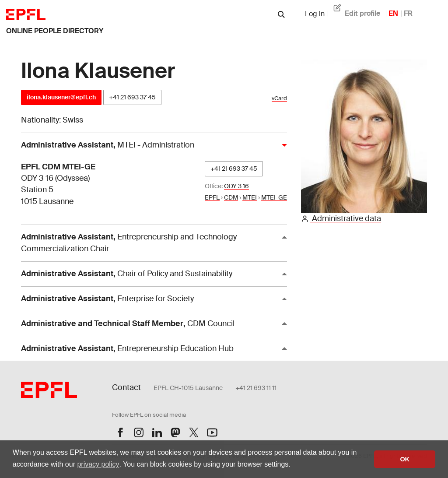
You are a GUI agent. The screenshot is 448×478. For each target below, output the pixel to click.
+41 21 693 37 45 (132, 97)
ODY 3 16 (236, 186)
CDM (231, 197)
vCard (279, 98)
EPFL (212, 197)
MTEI (250, 197)
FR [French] (408, 13)
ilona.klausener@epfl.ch (61, 97)
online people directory (55, 31)
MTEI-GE (274, 197)
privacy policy (98, 464)
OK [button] (405, 459)
